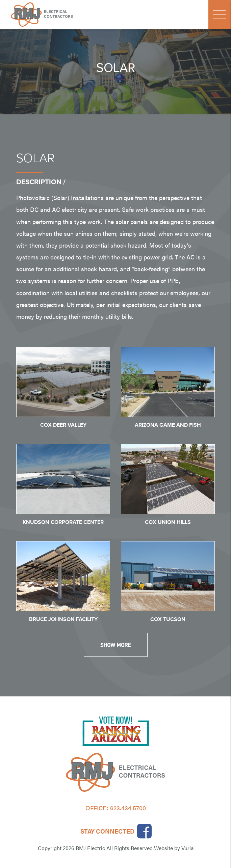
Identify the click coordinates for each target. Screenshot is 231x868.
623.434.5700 (128, 808)
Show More (116, 645)
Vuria (187, 848)
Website (163, 848)
